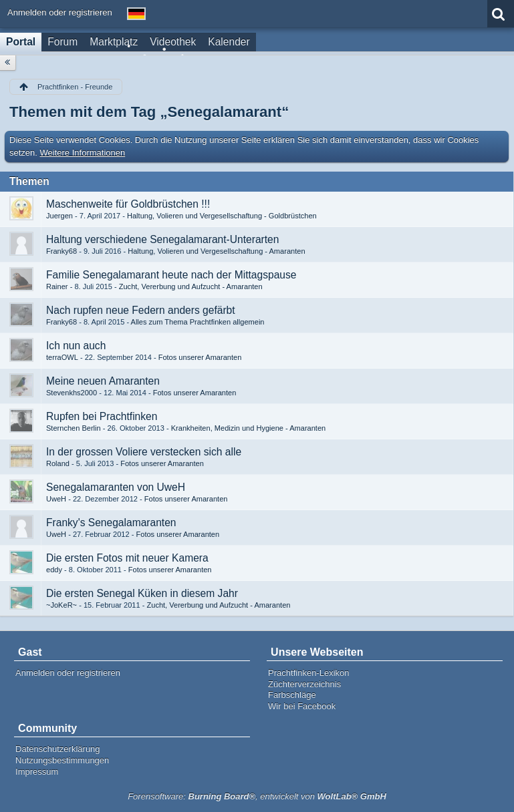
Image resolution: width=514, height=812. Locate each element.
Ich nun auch (76, 346)
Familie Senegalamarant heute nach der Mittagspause (171, 275)
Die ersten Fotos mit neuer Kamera (127, 558)
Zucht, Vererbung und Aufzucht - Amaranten (191, 286)
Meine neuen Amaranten (103, 381)
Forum (62, 42)
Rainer (57, 286)
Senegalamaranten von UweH (116, 487)
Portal (21, 42)
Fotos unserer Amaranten (200, 357)
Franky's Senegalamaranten (111, 523)
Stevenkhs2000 (72, 393)
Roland (58, 463)
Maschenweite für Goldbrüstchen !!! (128, 204)
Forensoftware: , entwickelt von (257, 796)
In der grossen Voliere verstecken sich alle (144, 452)
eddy (54, 570)
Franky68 (61, 251)
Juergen (59, 216)
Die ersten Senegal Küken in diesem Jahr (142, 593)
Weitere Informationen (83, 153)
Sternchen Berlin (74, 428)
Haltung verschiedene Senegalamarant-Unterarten (162, 239)
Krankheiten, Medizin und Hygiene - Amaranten (249, 428)
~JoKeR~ (61, 605)
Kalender (229, 42)
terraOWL (62, 357)
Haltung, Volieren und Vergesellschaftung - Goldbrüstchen (222, 216)
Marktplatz (114, 42)
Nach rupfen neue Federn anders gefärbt (141, 310)
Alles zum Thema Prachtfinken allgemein (198, 322)
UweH (56, 499)
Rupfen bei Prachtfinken (102, 416)
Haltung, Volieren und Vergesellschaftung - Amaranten (216, 251)
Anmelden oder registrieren (60, 12)
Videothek (173, 42)
